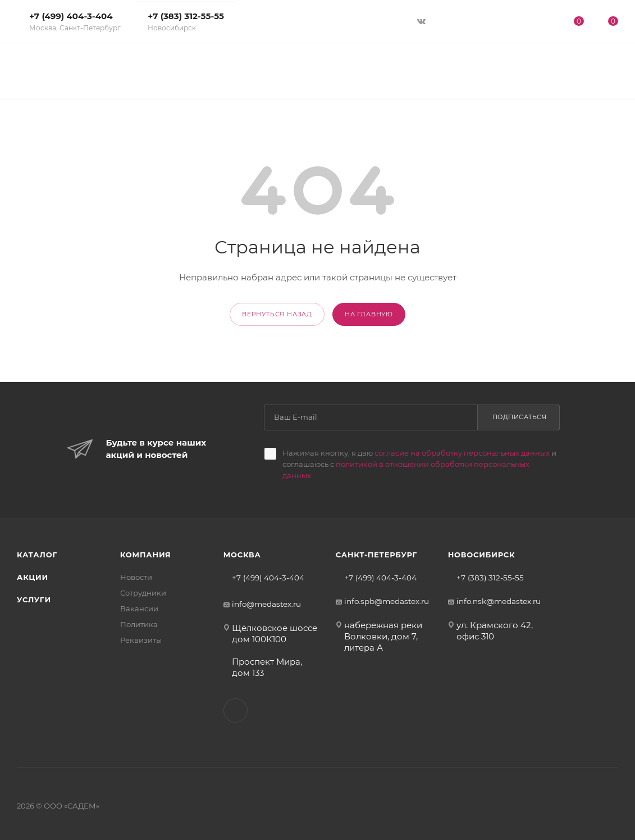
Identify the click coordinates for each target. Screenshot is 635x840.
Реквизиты (141, 640)
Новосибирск (482, 555)
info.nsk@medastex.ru (499, 601)
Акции (33, 577)
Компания (146, 555)
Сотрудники (143, 593)
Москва (242, 555)
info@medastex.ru (266, 604)
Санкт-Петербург (376, 555)
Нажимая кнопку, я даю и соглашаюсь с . (419, 464)
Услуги (34, 600)
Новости (136, 577)
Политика (139, 624)
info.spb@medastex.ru (387, 601)
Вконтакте (236, 710)
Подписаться (520, 417)
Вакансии (139, 609)
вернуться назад (277, 314)
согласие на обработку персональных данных (462, 453)
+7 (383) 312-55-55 (186, 21)
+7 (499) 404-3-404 (75, 21)
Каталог (37, 555)
